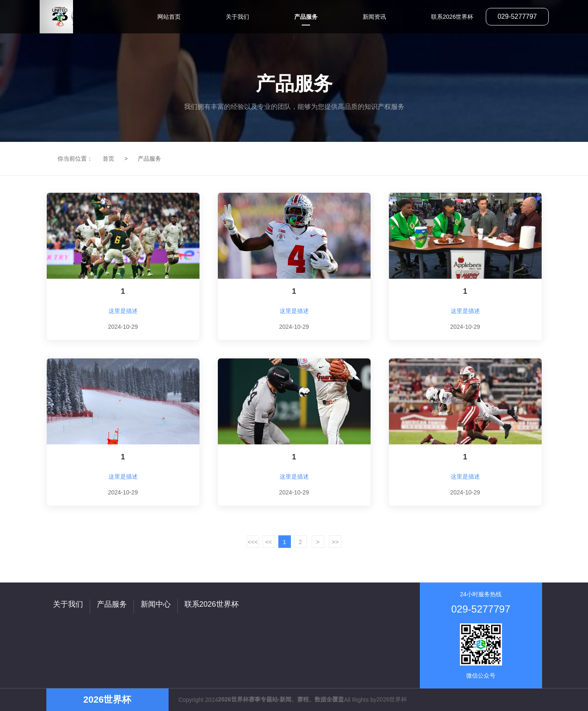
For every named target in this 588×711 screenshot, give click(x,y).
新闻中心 (156, 604)
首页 (109, 159)
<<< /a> (253, 543)
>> (335, 542)
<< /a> (269, 543)
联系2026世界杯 (212, 604)
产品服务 (149, 159)
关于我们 (68, 604)
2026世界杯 (392, 699)
